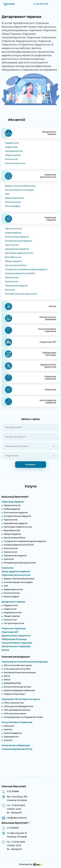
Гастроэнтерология (15, 163)
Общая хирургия (13, 261)
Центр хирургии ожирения (16, 574)
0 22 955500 (13, 828)
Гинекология (12, 282)
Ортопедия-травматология (19, 253)
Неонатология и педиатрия (16, 649)
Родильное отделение (14, 631)
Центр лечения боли (16, 265)
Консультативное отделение (17, 645)
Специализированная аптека (17, 752)
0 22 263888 (13, 791)
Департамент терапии (13, 604)
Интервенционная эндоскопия (21, 294)
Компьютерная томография (19, 190)
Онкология (7, 570)
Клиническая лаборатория (16, 748)
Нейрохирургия (13, 233)
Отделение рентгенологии (16, 578)
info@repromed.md (17, 818)
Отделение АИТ (10, 635)
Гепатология (11, 159)
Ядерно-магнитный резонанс (20, 186)
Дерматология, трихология (16, 638)
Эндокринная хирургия (17, 249)
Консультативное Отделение (17, 725)
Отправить (30, 465)
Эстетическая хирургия (17, 237)
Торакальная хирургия (16, 286)
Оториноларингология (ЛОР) (20, 273)
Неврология (11, 147)
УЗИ (7, 194)
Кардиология (12, 143)
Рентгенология (13, 202)
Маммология (12, 277)
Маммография (12, 206)
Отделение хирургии (13, 504)
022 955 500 (42, 4)
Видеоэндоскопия (14, 198)
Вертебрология (13, 257)
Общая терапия (13, 155)
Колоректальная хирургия (18, 241)
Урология (10, 290)
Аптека (5, 653)
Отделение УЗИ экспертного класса (21, 702)
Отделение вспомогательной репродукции (25, 664)
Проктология (12, 245)
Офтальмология (13, 229)
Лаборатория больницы (14, 642)
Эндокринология (14, 151)
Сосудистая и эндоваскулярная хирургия (26, 269)
